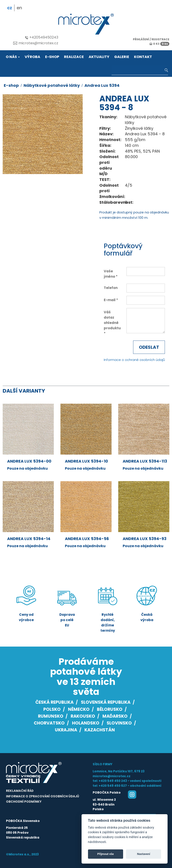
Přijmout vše (106, 854)
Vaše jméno (109, 274)
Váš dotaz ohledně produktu (112, 320)
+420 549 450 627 (113, 786)
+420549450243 (42, 37)
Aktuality (99, 57)
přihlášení (141, 39)
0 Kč (159, 44)
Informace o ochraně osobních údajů (134, 360)
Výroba (32, 57)
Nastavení (144, 854)
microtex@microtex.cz (36, 43)
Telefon (111, 288)
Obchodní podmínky (24, 802)
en (19, 8)
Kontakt (143, 57)
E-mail (110, 300)
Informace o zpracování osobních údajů (43, 796)
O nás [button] (13, 57)
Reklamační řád (20, 791)
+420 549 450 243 (113, 781)
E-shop (52, 57)
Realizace (74, 57)
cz (10, 8)
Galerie (122, 57)
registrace (160, 39)
